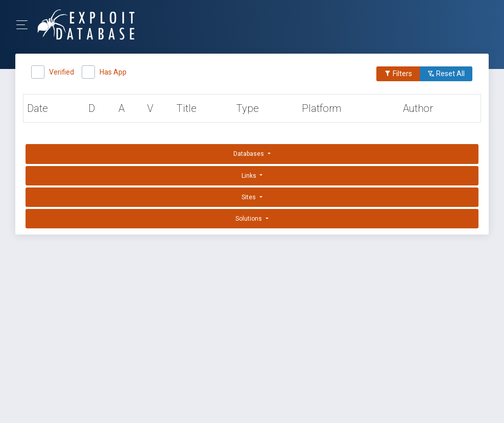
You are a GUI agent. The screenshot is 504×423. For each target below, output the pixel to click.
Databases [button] (249, 154)
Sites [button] (249, 197)
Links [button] (250, 176)
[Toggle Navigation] (25, 25)
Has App (113, 71)
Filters (398, 74)
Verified (62, 71)
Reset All (446, 74)
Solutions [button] (249, 219)
